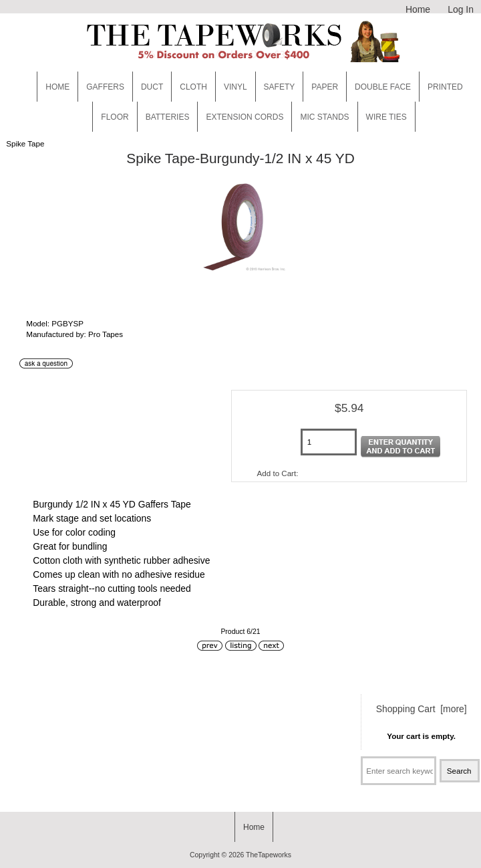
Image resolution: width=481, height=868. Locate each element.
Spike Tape (25, 143)
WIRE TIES (386, 117)
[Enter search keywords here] (398, 771)
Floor (115, 117)
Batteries (168, 117)
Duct (152, 87)
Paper (325, 87)
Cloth (193, 87)
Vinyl (235, 87)
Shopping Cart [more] (422, 709)
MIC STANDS (324, 117)
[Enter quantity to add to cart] (329, 442)
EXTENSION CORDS (245, 117)
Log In (461, 9)
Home (418, 9)
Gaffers (105, 87)
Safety (280, 87)
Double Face (383, 87)
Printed (445, 87)
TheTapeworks (269, 855)
